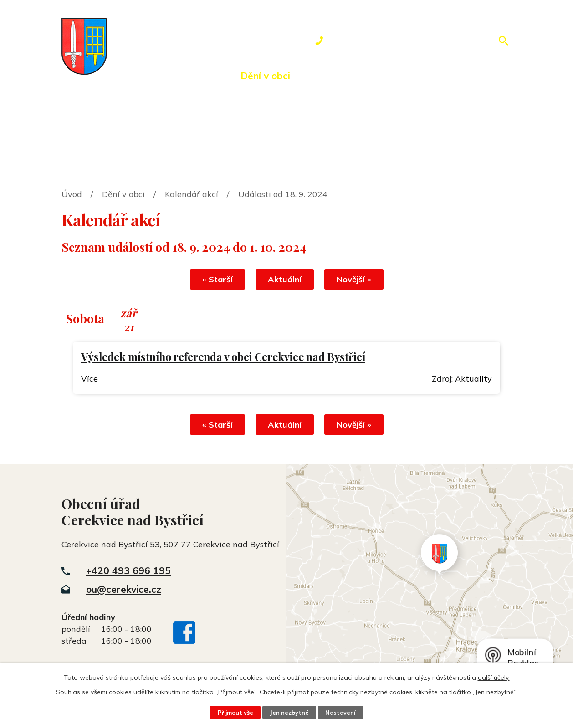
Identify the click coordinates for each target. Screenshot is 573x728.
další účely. (494, 677)
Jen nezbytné (289, 713)
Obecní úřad (191, 76)
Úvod (130, 76)
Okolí (323, 76)
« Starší (217, 279)
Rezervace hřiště (395, 76)
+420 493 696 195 (128, 570)
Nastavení (340, 713)
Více (90, 379)
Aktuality (473, 379)
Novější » (354, 279)
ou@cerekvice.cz (124, 589)
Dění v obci (265, 76)
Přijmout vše (235, 713)
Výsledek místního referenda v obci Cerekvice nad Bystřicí (223, 357)
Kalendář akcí (192, 194)
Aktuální (285, 279)
